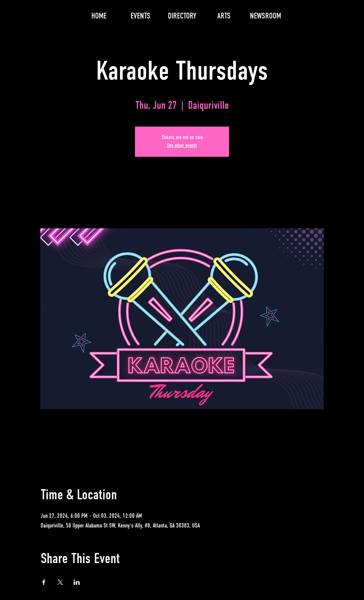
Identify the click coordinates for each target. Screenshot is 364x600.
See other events (182, 146)
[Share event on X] (60, 582)
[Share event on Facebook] (44, 582)
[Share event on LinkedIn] (77, 582)
